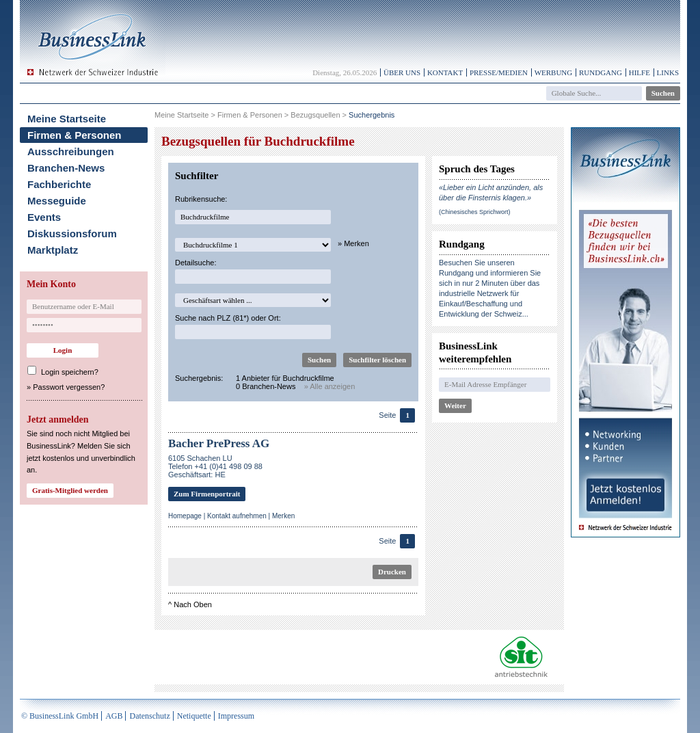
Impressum (236, 716)
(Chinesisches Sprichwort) (475, 212)
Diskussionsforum (72, 234)
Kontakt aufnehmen (237, 516)
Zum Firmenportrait (207, 494)
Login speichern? (70, 372)
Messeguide (57, 201)
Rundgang (601, 72)
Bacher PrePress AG (219, 443)
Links (668, 72)
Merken (283, 516)
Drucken (392, 572)
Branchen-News (66, 168)
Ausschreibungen (71, 151)
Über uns (402, 72)
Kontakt (445, 72)
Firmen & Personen (75, 135)
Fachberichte (59, 184)
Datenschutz (149, 716)
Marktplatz (53, 250)
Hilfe (640, 72)
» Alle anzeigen (330, 386)
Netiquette (194, 716)
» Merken (353, 243)
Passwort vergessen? (69, 387)
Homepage (185, 516)
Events (44, 217)
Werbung (554, 72)
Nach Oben (193, 604)
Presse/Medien (499, 72)
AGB (114, 716)
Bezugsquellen (315, 115)
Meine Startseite (67, 119)
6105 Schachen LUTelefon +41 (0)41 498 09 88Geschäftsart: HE (215, 466)
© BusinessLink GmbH (60, 716)
